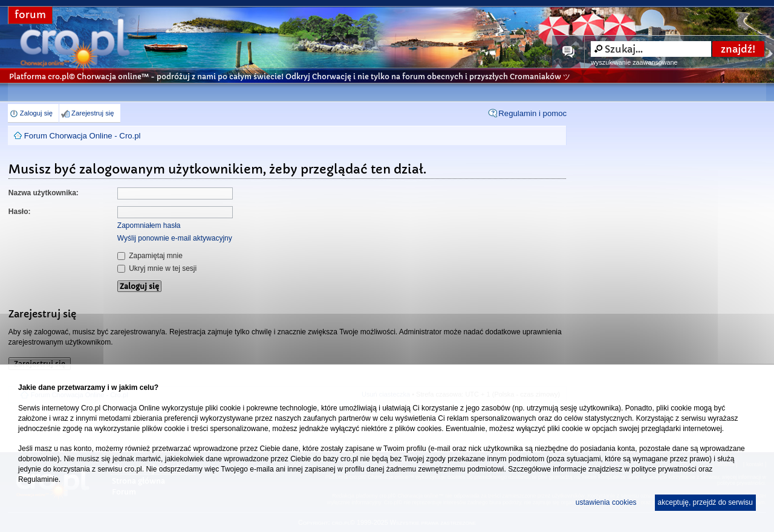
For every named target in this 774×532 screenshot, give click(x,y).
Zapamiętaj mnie (150, 256)
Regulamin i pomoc (532, 113)
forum (30, 15)
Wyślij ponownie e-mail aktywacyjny (175, 238)
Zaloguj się (36, 113)
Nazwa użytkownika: (44, 193)
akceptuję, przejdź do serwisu (705, 502)
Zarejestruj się (93, 113)
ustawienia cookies (606, 502)
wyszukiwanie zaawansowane (634, 62)
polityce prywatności (664, 469)
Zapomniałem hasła (149, 225)
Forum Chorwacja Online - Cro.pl (83, 136)
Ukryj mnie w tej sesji (157, 268)
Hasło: (20, 212)
